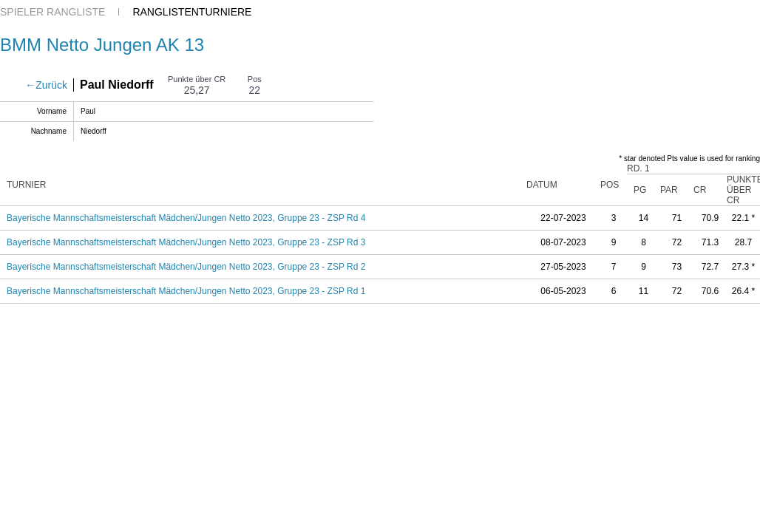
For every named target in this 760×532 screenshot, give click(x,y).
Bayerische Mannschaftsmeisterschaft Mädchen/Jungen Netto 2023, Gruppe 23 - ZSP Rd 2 (186, 267)
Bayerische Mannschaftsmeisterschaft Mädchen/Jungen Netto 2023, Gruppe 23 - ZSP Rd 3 (186, 242)
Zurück (51, 85)
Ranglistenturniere (192, 12)
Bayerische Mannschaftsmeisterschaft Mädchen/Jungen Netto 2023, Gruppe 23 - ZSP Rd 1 (186, 291)
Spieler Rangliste (52, 12)
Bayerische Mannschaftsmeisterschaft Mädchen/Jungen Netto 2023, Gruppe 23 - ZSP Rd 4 (186, 218)
